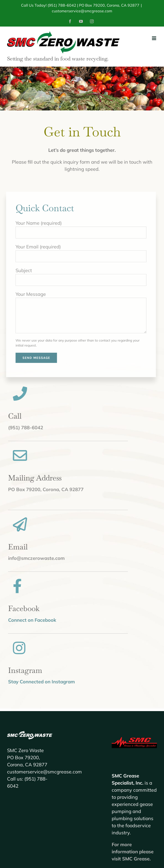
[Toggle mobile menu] (154, 38)
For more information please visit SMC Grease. (133, 852)
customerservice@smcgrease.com (82, 11)
